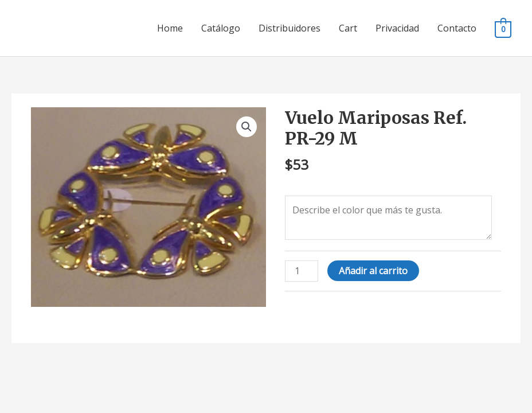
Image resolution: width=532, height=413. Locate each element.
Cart (348, 28)
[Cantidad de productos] (302, 271)
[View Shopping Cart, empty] (503, 29)
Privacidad (397, 28)
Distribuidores (290, 28)
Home (170, 28)
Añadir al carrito (373, 271)
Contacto (457, 28)
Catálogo (221, 28)
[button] (247, 127)
